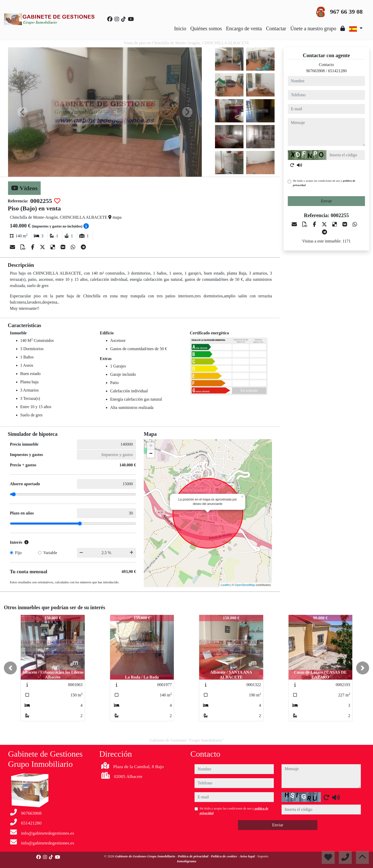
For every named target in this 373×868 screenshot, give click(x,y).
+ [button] (151, 446)
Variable (50, 553)
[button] (10, 668)
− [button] (151, 454)
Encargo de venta (244, 28)
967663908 (315, 71)
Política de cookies (224, 856)
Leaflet (225, 585)
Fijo (18, 553)
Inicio (180, 28)
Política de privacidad (193, 856)
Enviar (327, 201)
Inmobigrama (187, 861)
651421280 (337, 71)
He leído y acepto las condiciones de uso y (324, 183)
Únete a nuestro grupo (313, 28)
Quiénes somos (206, 28)
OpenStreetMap (245, 585)
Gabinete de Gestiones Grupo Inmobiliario (146, 856)
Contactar (276, 28)
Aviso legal (248, 856)
